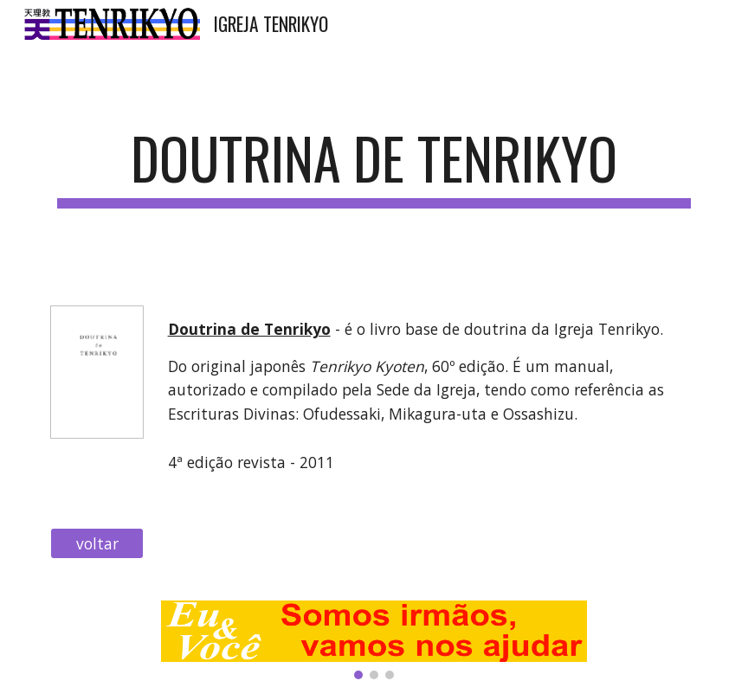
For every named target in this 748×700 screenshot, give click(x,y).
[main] (374, 167)
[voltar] (97, 544)
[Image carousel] (374, 640)
